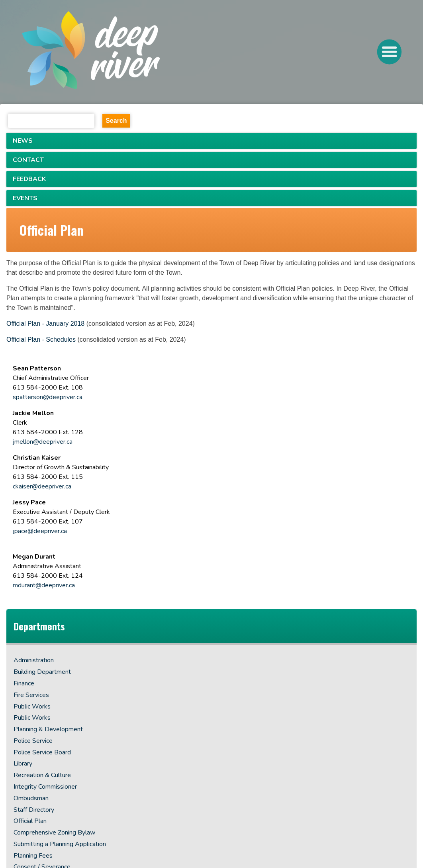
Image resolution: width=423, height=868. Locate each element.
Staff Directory (34, 810)
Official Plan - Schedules (41, 340)
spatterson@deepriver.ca (48, 397)
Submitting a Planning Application (60, 844)
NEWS (23, 141)
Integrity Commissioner (45, 787)
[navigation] (121, 52)
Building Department (42, 672)
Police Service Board (42, 752)
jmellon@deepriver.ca (43, 442)
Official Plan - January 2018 (45, 324)
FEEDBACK (29, 179)
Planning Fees (33, 856)
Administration (34, 660)
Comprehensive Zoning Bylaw (54, 833)
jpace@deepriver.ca (40, 531)
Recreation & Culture (42, 775)
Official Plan (30, 821)
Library (23, 764)
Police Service (33, 741)
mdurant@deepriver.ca (44, 585)
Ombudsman (31, 798)
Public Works (32, 707)
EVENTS (25, 198)
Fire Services (31, 695)
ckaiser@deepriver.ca (42, 486)
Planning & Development (48, 729)
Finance (24, 683)
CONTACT (28, 160)
